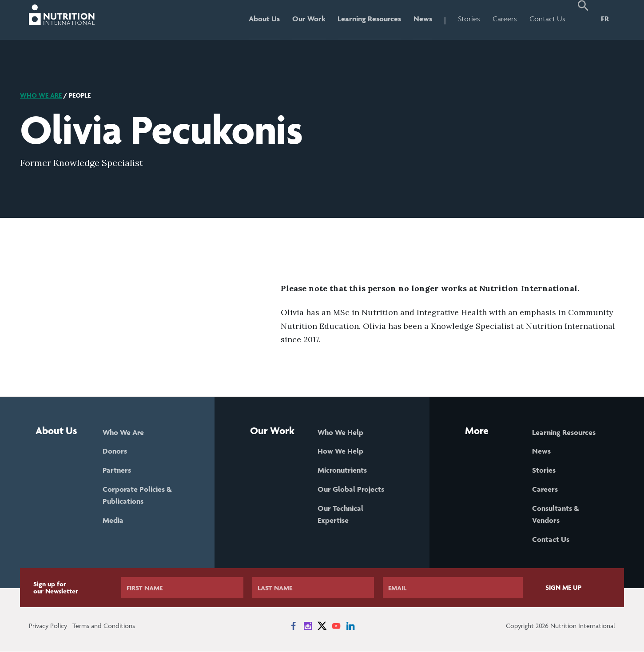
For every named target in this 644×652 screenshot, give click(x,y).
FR (605, 19)
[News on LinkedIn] (350, 626)
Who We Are (41, 95)
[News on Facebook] (294, 626)
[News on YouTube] (336, 626)
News (423, 19)
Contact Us (547, 19)
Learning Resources (369, 19)
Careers (505, 19)
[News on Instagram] (308, 626)
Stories (469, 19)
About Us (264, 19)
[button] (583, 20)
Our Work (308, 19)
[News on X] (322, 626)
